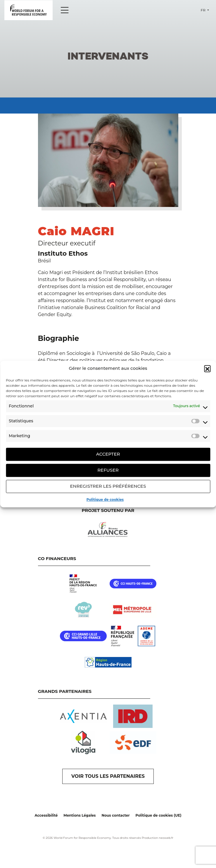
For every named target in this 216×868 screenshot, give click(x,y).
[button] (207, 369)
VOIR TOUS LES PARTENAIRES (108, 776)
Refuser (108, 470)
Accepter (108, 454)
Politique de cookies (105, 500)
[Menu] (65, 10)
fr (204, 10)
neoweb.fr (166, 838)
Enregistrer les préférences (108, 486)
